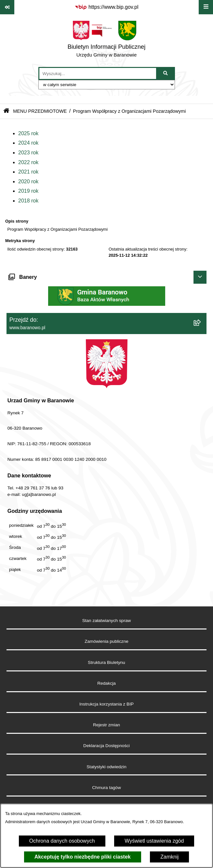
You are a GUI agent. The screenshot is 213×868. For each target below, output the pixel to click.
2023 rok (28, 153)
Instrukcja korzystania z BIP (106, 704)
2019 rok (28, 191)
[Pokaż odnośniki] (7, 7)
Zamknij (169, 857)
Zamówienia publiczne (106, 641)
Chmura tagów (106, 788)
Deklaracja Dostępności (106, 746)
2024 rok (28, 143)
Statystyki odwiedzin (106, 767)
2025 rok (28, 133)
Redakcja (106, 683)
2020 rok (28, 181)
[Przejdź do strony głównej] (107, 41)
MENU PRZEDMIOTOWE (40, 111)
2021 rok (28, 172)
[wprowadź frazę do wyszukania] (98, 73)
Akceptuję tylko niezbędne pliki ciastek (83, 857)
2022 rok (28, 162)
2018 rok (28, 201)
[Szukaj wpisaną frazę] (166, 73)
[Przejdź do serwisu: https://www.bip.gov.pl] (106, 7)
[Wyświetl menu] (206, 7)
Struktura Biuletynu (106, 662)
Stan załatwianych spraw (107, 621)
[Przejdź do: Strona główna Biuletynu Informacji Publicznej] (6, 111)
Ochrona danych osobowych (62, 841)
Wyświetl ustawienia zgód (154, 841)
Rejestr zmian (106, 725)
